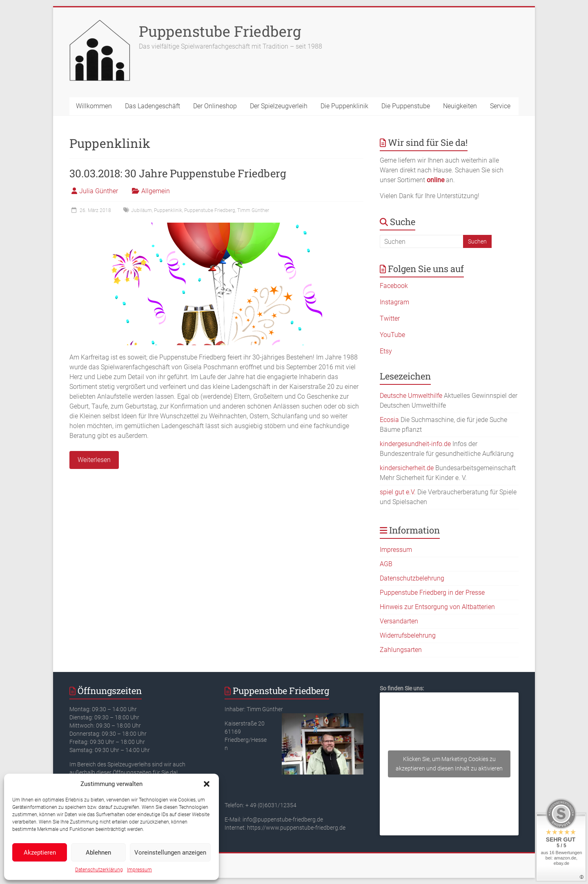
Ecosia (389, 420)
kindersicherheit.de (407, 468)
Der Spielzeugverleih (279, 106)
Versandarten (399, 621)
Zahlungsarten (401, 650)
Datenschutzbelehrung (412, 578)
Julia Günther (99, 191)
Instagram (394, 302)
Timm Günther (253, 210)
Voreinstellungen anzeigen (170, 853)
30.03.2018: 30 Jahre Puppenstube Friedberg (178, 173)
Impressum (139, 870)
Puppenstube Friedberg (220, 31)
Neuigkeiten (460, 106)
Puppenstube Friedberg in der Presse (432, 593)
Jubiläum (141, 210)
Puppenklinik (168, 210)
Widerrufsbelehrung (408, 635)
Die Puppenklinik (344, 106)
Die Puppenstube (406, 106)
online (435, 180)
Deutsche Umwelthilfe (411, 396)
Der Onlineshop (215, 106)
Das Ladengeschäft (153, 106)
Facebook (394, 286)
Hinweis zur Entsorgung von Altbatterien (437, 607)
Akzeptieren (40, 853)
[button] (207, 784)
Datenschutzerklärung (99, 870)
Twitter (390, 318)
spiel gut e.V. (398, 492)
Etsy (386, 351)
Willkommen (94, 106)
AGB (386, 564)
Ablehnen (98, 853)
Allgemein (156, 191)
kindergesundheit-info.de (415, 444)
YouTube (392, 335)
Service (500, 106)
